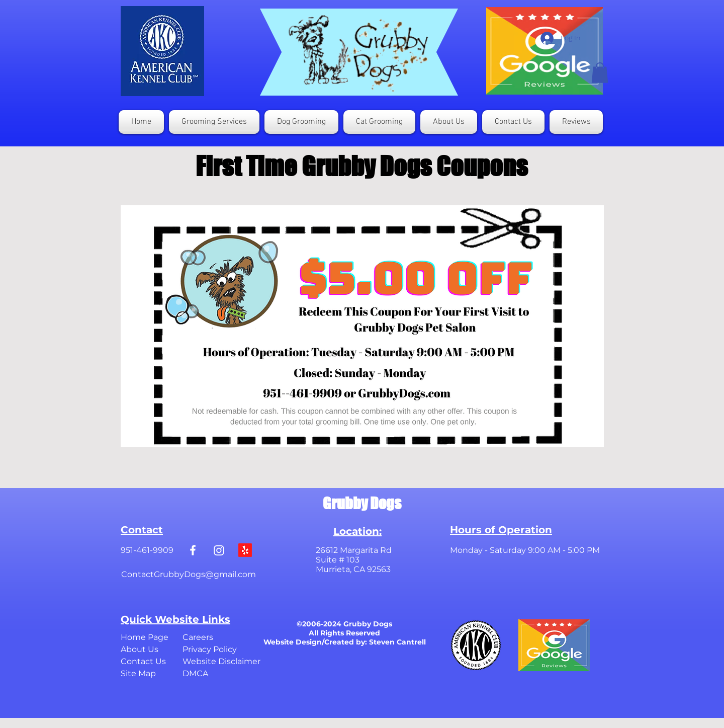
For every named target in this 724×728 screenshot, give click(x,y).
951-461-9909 (147, 550)
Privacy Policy (210, 649)
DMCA (195, 673)
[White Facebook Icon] (193, 550)
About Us (140, 649)
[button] (600, 73)
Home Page (145, 637)
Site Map (138, 673)
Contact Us (143, 661)
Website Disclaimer (221, 661)
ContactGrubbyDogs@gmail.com (189, 574)
